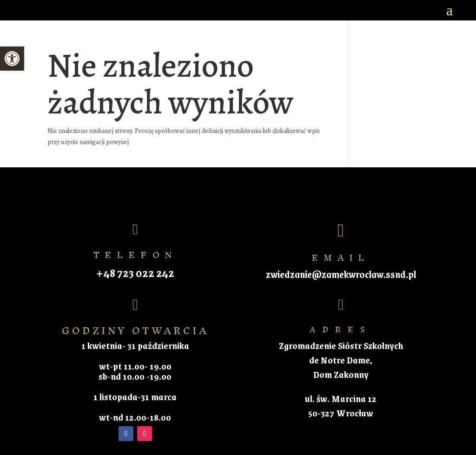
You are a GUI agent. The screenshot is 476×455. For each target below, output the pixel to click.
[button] (12, 59)
